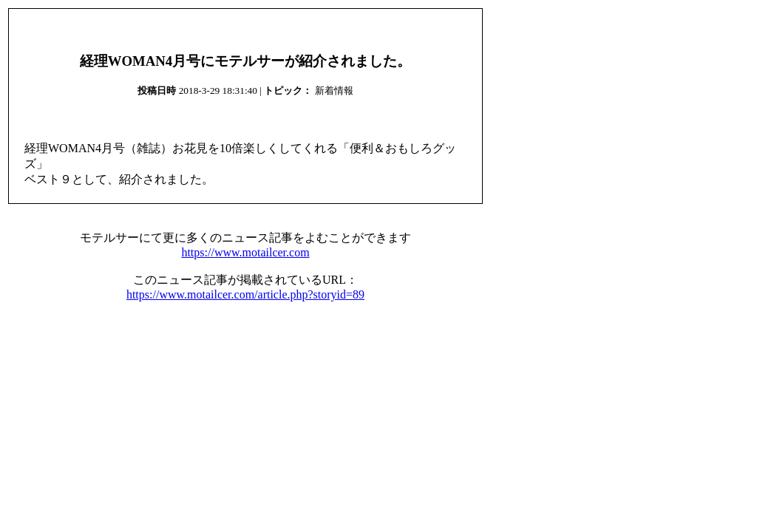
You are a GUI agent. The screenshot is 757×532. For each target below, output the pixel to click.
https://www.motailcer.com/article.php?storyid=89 (245, 294)
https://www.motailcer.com (245, 252)
